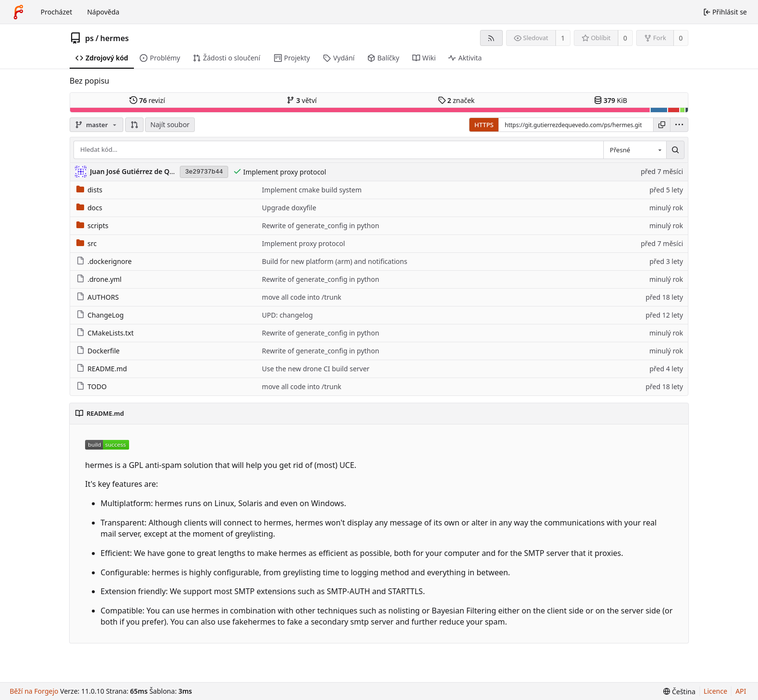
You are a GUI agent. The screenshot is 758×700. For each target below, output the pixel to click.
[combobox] (635, 150)
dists (89, 190)
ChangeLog (100, 315)
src (87, 243)
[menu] (679, 125)
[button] (134, 125)
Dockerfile (98, 351)
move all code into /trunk (302, 297)
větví (302, 100)
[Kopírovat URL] (662, 125)
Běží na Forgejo (34, 691)
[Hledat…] (675, 150)
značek (456, 100)
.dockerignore (104, 261)
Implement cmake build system (312, 190)
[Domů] (18, 12)
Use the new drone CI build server (316, 369)
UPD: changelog (287, 315)
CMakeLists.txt (105, 333)
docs (89, 208)
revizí (147, 100)
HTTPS (484, 125)
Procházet (56, 12)
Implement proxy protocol (285, 172)
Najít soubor (170, 124)
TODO (92, 386)
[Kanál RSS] (491, 38)
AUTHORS (98, 297)
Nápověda (103, 12)
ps (89, 38)
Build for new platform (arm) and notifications (335, 261)
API (741, 691)
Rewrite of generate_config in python (321, 226)
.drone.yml (99, 279)
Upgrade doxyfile (289, 208)
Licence (716, 691)
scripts (92, 226)
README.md (102, 369)
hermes (114, 38)
